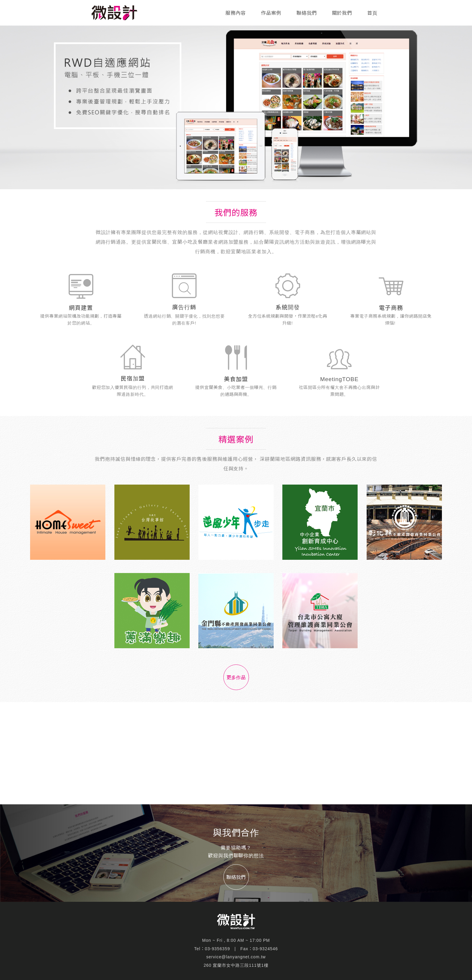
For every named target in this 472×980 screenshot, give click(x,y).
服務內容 (236, 13)
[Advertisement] (236, 753)
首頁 (372, 13)
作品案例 (271, 13)
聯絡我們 (307, 13)
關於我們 (342, 13)
